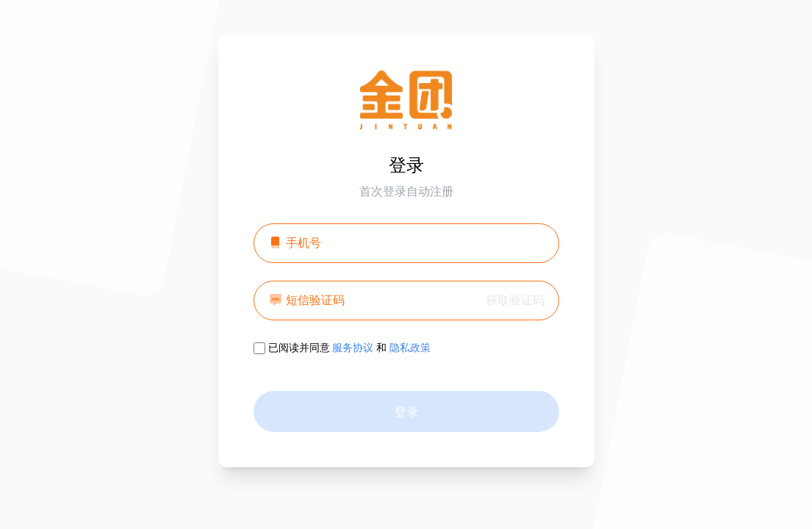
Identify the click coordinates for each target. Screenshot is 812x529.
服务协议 (353, 347)
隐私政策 (410, 347)
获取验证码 (515, 300)
